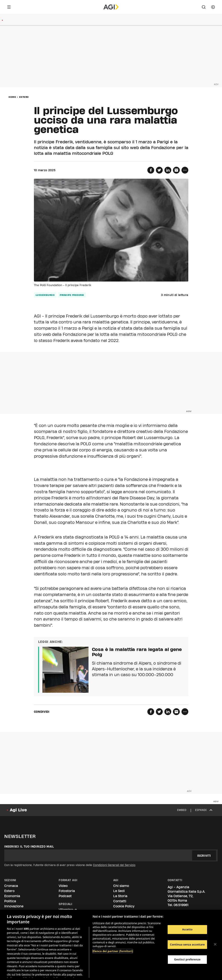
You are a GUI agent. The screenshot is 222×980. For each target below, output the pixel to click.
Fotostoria (67, 891)
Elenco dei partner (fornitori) (113, 951)
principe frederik (72, 295)
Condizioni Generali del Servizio (114, 865)
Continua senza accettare (187, 944)
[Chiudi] (215, 944)
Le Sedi (119, 891)
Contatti (120, 901)
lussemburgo (45, 295)
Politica (10, 901)
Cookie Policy (124, 906)
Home (12, 97)
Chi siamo (121, 886)
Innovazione (14, 906)
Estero (24, 97)
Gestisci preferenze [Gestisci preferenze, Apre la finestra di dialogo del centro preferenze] (187, 959)
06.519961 (181, 905)
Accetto (187, 929)
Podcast (65, 896)
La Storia (120, 896)
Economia (12, 896)
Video (63, 886)
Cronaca (11, 886)
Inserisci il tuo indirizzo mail (29, 846)
